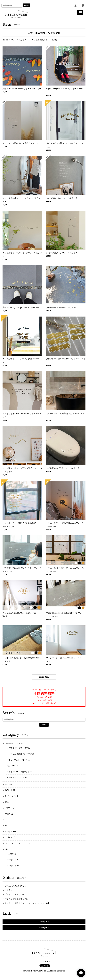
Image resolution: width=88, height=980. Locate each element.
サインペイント (12, 796)
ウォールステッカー (20, 40)
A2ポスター (14, 866)
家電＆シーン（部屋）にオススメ (23, 772)
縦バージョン (14, 766)
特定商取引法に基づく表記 (16, 899)
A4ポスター (14, 854)
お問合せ (9, 890)
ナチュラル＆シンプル (18, 778)
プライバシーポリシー (14, 895)
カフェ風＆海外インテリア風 (21, 754)
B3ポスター (13, 860)
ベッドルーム (11, 832)
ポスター (9, 849)
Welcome (9, 784)
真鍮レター (10, 802)
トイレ (8, 820)
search (27, 5)
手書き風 (9, 814)
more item (44, 677)
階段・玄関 (10, 790)
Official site (44, 922)
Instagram (44, 927)
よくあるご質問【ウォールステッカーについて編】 (27, 903)
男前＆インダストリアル (19, 748)
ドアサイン (10, 808)
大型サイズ (10, 837)
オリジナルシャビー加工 (19, 760)
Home (6, 40)
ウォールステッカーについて (18, 843)
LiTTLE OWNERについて (16, 886)
